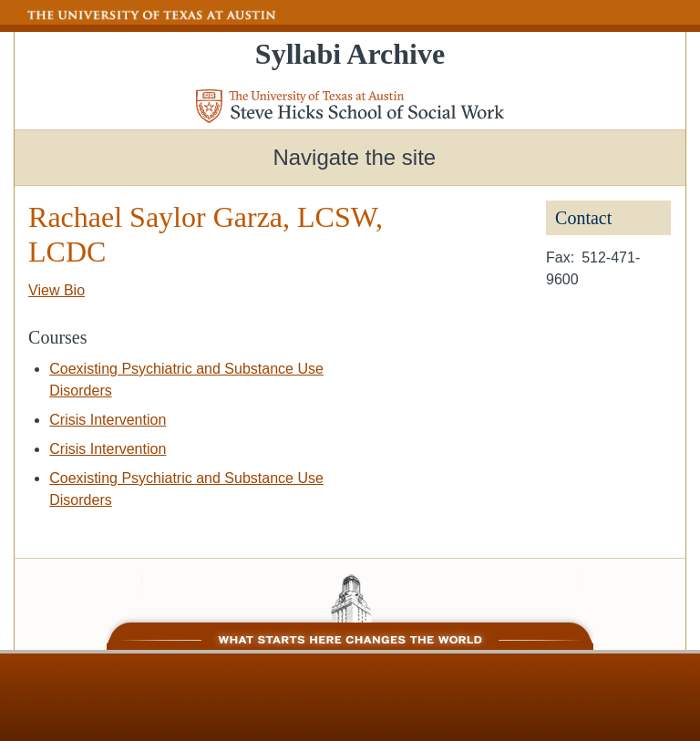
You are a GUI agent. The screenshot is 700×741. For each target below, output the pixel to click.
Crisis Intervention (108, 420)
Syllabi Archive (350, 54)
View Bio (57, 290)
